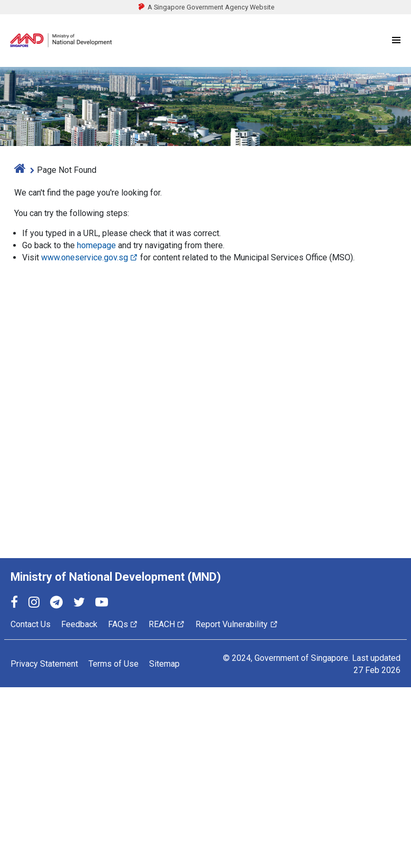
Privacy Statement (44, 664)
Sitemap (164, 664)
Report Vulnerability (237, 624)
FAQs (123, 624)
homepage (96, 245)
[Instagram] (34, 604)
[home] (20, 170)
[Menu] (396, 41)
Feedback (79, 624)
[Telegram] (56, 604)
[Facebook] (14, 604)
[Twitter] (79, 604)
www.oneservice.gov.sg (90, 257)
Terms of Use (114, 664)
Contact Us (31, 624)
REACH (167, 624)
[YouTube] (102, 604)
